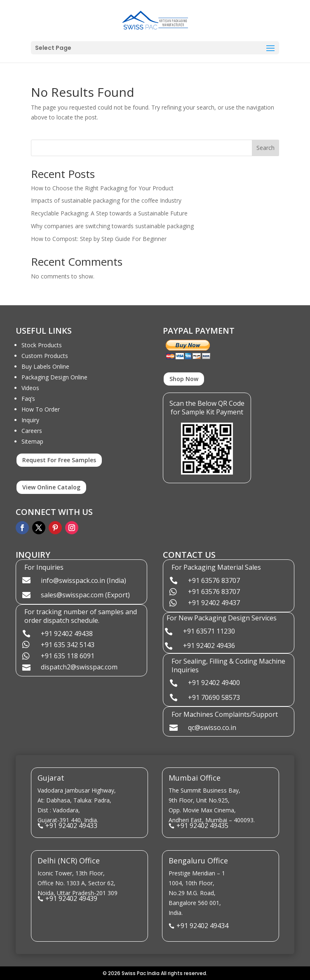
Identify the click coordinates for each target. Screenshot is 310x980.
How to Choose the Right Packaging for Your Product (102, 188)
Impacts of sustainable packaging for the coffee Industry (106, 200)
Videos (30, 388)
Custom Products (45, 356)
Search (265, 148)
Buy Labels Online (45, 366)
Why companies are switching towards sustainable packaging (112, 226)
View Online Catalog (51, 487)
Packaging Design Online (54, 377)
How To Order (41, 409)
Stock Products (42, 345)
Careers (32, 431)
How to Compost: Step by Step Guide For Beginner (99, 239)
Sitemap (32, 441)
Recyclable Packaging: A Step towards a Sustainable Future (109, 213)
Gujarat (51, 778)
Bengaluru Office (198, 861)
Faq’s (28, 399)
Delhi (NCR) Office (69, 861)
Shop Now (184, 379)
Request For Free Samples (59, 460)
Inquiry (30, 420)
